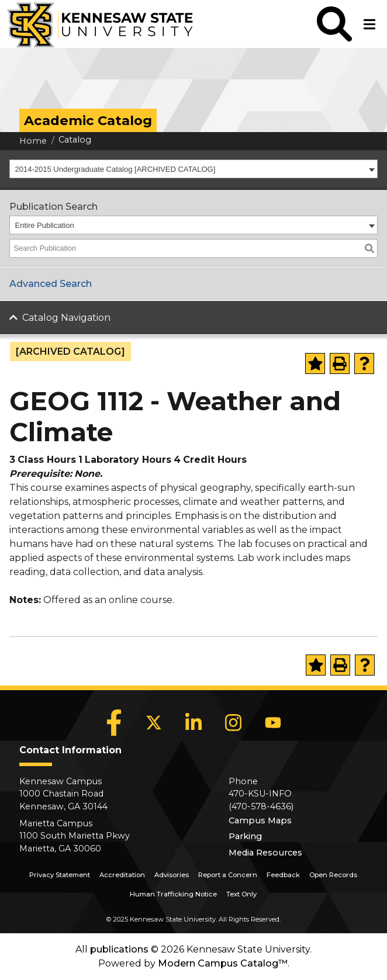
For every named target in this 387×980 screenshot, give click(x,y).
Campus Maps (260, 820)
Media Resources (265, 853)
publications (119, 949)
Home (33, 141)
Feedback (283, 875)
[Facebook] (114, 722)
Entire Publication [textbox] (45, 225)
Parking (245, 836)
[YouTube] (273, 722)
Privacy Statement (60, 875)
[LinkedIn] (193, 722)
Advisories (172, 875)
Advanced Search (51, 284)
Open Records (333, 875)
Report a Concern (228, 875)
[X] (154, 722)
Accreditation (122, 875)
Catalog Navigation (66, 318)
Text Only (241, 894)
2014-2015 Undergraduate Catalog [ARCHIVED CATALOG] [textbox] (115, 169)
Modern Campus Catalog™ (223, 963)
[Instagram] (233, 722)
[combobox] (193, 169)
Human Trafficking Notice (173, 894)
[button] (334, 24)
